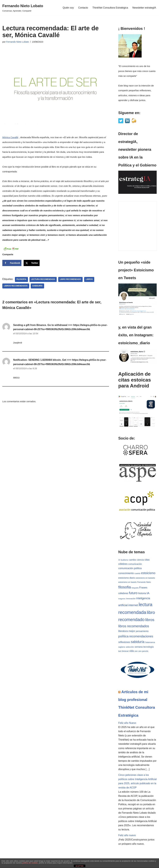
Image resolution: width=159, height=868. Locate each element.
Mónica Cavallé (10, 137)
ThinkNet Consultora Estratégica (110, 8)
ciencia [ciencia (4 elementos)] (140, 560)
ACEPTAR (79, 866)
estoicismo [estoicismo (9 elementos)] (148, 573)
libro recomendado (71, 279)
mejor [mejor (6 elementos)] (132, 631)
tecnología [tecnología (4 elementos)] (148, 647)
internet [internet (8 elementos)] (133, 605)
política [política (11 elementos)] (123, 637)
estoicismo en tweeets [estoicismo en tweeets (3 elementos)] (145, 578)
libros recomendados (16, 286)
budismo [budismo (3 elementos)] (125, 560)
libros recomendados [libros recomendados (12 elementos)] (134, 626)
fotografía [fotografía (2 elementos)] (135, 588)
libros (90, 279)
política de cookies (30, 863)
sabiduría (37, 286)
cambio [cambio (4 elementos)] (133, 560)
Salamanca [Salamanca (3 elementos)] (150, 643)
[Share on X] (32, 263)
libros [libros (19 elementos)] (150, 620)
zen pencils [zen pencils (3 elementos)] (143, 652)
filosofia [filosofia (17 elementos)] (125, 587)
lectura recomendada (43, 279)
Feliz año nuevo (127, 836)
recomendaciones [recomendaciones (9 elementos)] (141, 637)
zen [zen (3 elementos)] (136, 652)
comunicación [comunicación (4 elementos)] (135, 564)
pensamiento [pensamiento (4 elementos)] (142, 631)
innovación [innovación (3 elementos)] (131, 599)
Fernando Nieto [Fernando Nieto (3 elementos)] (144, 582)
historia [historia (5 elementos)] (142, 594)
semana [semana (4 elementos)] (139, 647)
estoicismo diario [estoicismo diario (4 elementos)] (127, 578)
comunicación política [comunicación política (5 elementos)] (130, 568)
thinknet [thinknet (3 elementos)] (125, 652)
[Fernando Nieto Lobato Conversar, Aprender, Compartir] (23, 8)
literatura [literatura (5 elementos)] (123, 631)
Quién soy (68, 8)
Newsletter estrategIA (144, 8)
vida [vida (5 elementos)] (132, 651)
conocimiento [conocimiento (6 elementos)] (126, 573)
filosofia (21, 279)
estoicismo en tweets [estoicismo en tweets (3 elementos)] (127, 582)
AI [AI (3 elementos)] (119, 560)
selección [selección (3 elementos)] (130, 647)
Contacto (83, 8)
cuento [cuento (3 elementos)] (137, 574)
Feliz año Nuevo (127, 723)
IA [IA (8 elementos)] (148, 593)
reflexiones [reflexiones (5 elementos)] (124, 642)
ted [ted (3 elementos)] (120, 652)
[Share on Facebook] (12, 263)
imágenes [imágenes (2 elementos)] (122, 599)
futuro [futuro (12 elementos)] (133, 593)
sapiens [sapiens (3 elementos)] (122, 647)
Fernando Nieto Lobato (18, 42)
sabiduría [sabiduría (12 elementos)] (138, 642)
